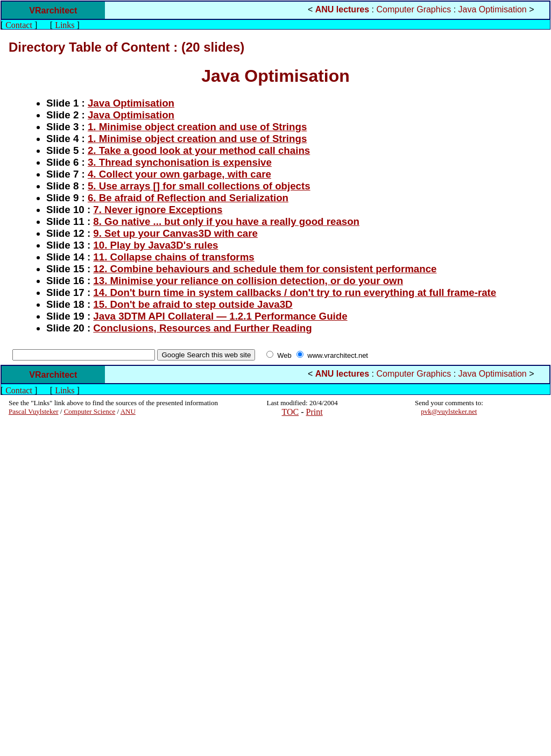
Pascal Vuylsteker (34, 411)
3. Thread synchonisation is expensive (180, 162)
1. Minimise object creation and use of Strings (197, 127)
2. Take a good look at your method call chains (199, 150)
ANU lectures (342, 9)
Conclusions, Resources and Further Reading (202, 328)
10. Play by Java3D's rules (156, 245)
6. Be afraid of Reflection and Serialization (188, 198)
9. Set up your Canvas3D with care (175, 233)
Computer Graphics (414, 9)
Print (315, 412)
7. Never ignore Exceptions (158, 210)
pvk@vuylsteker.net (449, 411)
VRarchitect (53, 10)
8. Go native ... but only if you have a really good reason (226, 221)
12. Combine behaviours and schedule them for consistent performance (265, 269)
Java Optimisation (493, 9)
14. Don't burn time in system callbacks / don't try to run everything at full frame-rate (295, 292)
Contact (19, 25)
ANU (128, 411)
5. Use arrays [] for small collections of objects (199, 186)
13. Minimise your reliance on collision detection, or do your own (248, 281)
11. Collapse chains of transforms (174, 257)
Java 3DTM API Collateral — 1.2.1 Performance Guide (220, 316)
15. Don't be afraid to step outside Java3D (193, 304)
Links (65, 25)
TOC (291, 412)
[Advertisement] (41, 586)
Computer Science (90, 411)
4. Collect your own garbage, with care (179, 174)
